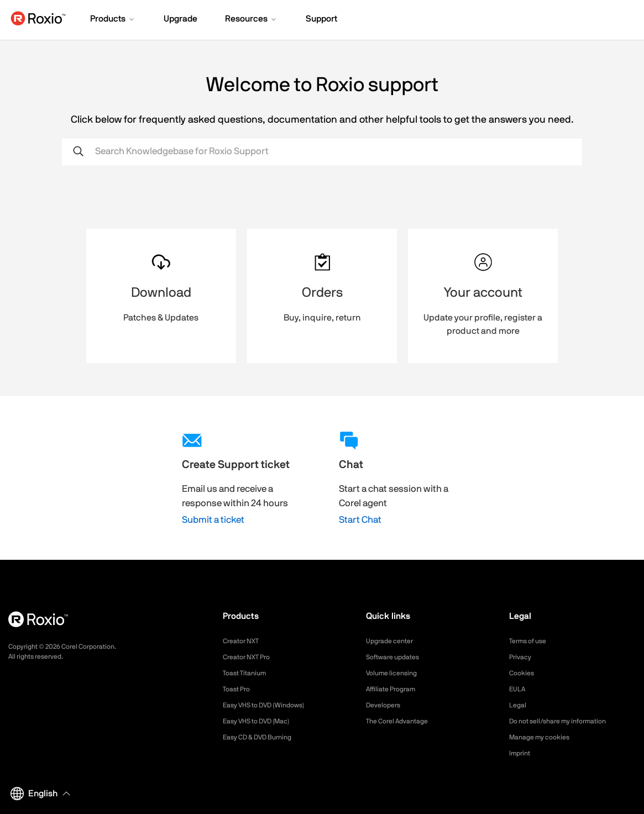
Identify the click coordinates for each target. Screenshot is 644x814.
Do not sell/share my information (566, 721)
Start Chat (360, 520)
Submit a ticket (213, 520)
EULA (519, 689)
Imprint (521, 753)
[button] (113, 20)
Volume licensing (395, 673)
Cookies (523, 673)
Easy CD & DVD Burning (264, 737)
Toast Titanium (248, 673)
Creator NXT (244, 641)
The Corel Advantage (402, 721)
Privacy (522, 657)
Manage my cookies (544, 737)
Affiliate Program (395, 689)
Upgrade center (393, 641)
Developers (386, 705)
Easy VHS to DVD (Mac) (263, 721)
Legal (519, 705)
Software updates (397, 657)
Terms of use (531, 641)
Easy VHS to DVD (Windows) (271, 705)
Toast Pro (239, 689)
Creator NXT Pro (250, 657)
